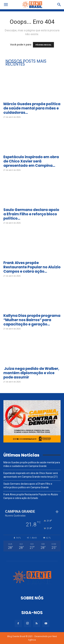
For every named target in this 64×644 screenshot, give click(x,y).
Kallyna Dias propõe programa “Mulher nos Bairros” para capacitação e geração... (32, 320)
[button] (6, 5)
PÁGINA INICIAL (43, 45)
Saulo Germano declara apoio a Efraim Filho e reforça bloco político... (31, 214)
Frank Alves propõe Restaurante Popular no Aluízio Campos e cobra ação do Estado (31, 496)
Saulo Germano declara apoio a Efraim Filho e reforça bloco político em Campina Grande (28, 486)
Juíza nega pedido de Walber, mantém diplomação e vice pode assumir (31, 373)
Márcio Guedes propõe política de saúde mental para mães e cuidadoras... (32, 108)
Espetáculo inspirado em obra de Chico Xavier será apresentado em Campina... (31, 161)
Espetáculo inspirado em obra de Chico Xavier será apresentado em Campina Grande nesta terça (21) (31, 475)
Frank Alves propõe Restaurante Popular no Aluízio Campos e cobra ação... (32, 267)
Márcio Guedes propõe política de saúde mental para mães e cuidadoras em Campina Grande (32, 464)
